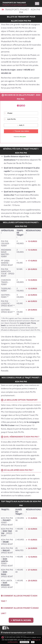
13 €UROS (31, 241)
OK (33, 642)
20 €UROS (31, 269)
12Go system (23, 137)
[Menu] (37, 4)
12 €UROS (32, 557)
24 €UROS (32, 548)
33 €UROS (32, 529)
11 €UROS (32, 518)
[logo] (15, 4)
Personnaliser (24, 642)
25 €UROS (32, 581)
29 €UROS (31, 310)
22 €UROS (31, 295)
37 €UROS (32, 570)
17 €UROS (31, 261)
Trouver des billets (21, 131)
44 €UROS (31, 301)
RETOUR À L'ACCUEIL (21, 620)
